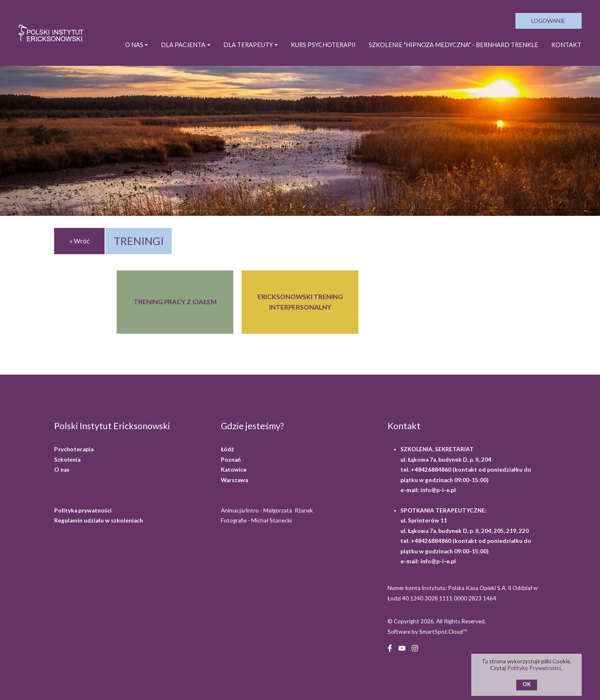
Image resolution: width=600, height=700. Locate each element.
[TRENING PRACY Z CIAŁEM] (175, 302)
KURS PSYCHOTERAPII (323, 45)
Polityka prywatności (83, 510)
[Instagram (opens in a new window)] (415, 647)
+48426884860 (432, 470)
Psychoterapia (74, 449)
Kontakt (566, 45)
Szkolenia (67, 460)
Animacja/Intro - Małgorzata (267, 510)
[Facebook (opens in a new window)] (390, 647)
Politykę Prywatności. (535, 668)
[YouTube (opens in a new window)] (402, 647)
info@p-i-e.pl (438, 490)
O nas (62, 470)
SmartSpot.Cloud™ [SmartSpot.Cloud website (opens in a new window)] (443, 632)
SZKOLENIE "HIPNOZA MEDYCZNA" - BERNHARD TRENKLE (454, 45)
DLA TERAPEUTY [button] (248, 45)
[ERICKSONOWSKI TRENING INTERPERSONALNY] (300, 302)
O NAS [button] (134, 45)
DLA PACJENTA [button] (183, 45)
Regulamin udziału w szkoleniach (99, 520)
